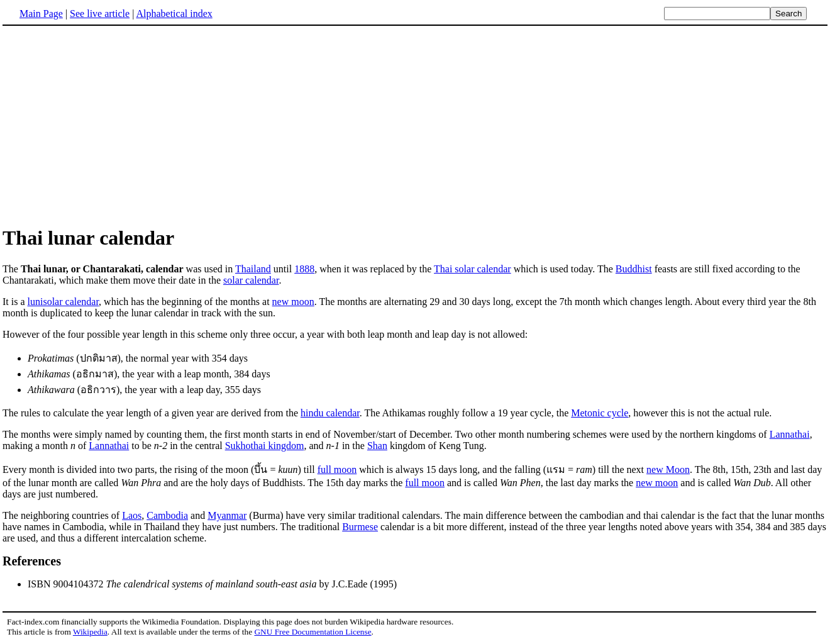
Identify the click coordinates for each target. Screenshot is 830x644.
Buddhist (634, 269)
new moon (293, 302)
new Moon (668, 469)
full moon (337, 469)
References (32, 561)
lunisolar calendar (64, 302)
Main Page (41, 14)
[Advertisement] (108, 125)
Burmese (360, 527)
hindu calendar (330, 413)
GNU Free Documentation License (313, 632)
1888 (304, 269)
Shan (377, 446)
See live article (100, 14)
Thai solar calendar (473, 269)
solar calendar (251, 280)
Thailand (253, 269)
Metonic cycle (600, 413)
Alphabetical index (174, 14)
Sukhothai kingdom (265, 446)
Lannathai (790, 434)
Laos (132, 515)
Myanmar (227, 515)
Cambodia (167, 515)
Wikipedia (90, 632)
